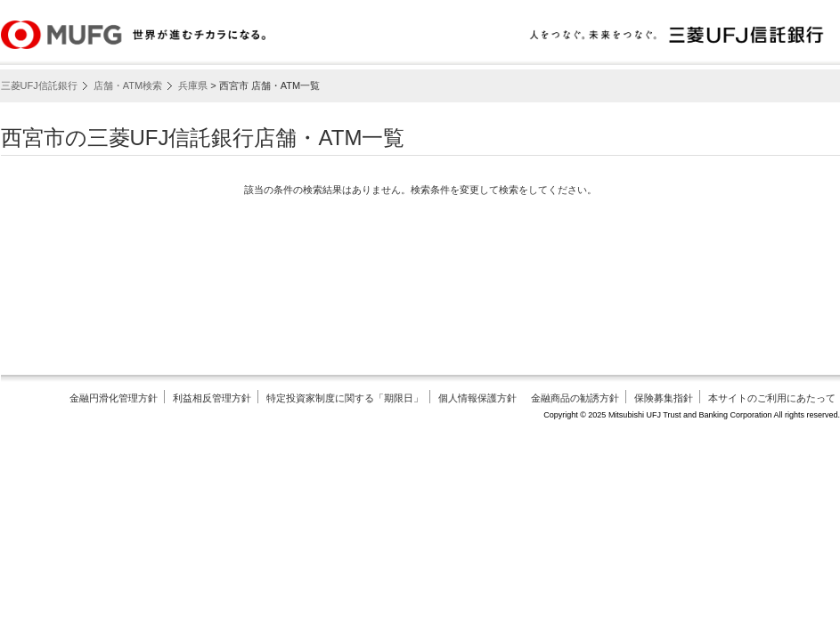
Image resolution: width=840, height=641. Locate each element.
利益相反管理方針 (212, 398)
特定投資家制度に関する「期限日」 (345, 398)
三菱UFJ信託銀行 (39, 85)
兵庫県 (193, 85)
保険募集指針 (664, 398)
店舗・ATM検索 (128, 85)
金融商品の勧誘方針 (575, 398)
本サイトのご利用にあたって (772, 398)
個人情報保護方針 (477, 398)
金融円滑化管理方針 (114, 398)
